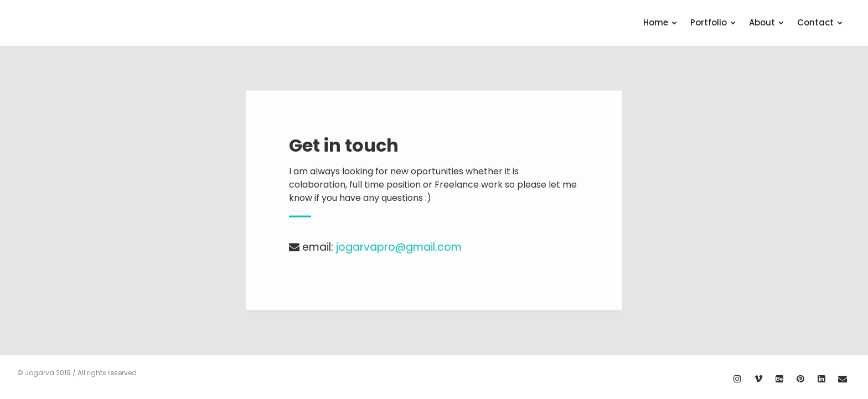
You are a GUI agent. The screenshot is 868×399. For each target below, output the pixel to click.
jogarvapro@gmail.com (399, 247)
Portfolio (713, 22)
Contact (820, 22)
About (766, 22)
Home (660, 22)
